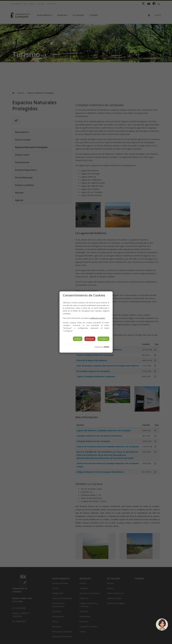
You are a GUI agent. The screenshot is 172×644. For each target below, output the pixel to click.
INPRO (107, 347)
